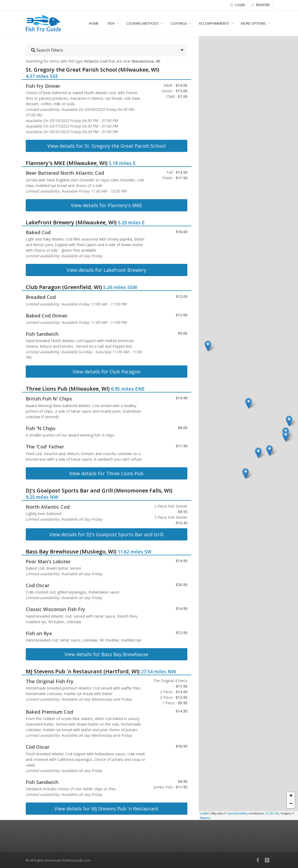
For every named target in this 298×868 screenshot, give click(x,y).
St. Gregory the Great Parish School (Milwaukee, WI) (92, 70)
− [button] (291, 804)
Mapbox (205, 818)
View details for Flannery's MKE (106, 205)
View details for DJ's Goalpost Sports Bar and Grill (106, 534)
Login (237, 5)
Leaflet (204, 813)
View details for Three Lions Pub (106, 473)
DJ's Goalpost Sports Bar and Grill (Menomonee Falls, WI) (99, 490)
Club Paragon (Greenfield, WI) (64, 287)
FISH (111, 23)
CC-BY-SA (272, 813)
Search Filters (47, 50)
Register (260, 5)
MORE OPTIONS (253, 23)
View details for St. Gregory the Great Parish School (107, 146)
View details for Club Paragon (107, 372)
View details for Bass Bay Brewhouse (106, 654)
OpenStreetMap (237, 813)
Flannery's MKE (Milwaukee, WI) (67, 163)
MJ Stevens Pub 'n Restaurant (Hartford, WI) (83, 671)
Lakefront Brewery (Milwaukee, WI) (71, 222)
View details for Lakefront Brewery (106, 270)
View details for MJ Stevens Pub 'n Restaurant (106, 809)
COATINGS (179, 23)
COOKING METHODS (142, 23)
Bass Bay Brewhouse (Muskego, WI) (71, 551)
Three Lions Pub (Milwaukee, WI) (68, 389)
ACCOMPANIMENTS (214, 23)
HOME (94, 23)
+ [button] (291, 796)
